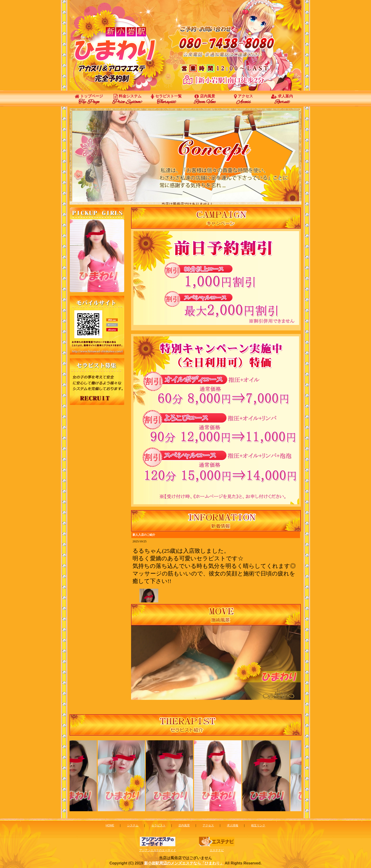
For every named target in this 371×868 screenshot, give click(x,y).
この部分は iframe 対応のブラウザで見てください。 (97, 256)
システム (133, 825)
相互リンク (258, 825)
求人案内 (282, 100)
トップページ (89, 100)
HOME (110, 825)
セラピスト (159, 825)
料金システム (127, 100)
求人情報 (233, 825)
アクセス (243, 100)
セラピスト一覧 (166, 100)
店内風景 (205, 100)
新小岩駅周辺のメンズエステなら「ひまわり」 (184, 863)
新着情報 (216, 567)
